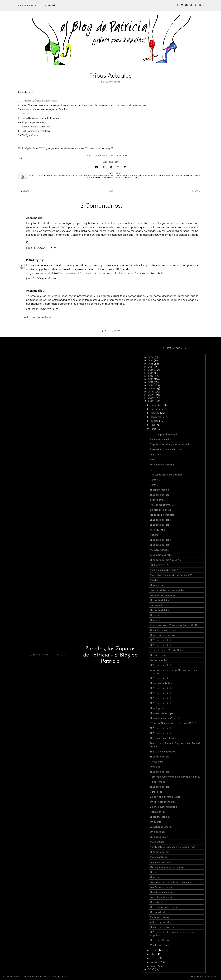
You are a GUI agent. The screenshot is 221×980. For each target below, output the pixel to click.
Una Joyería (157, 708)
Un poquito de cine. (161, 912)
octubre (155, 413)
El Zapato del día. (160, 525)
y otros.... (155, 480)
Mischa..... (156, 580)
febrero (155, 962)
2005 (152, 969)
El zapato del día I (160, 610)
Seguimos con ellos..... (162, 440)
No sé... (154, 872)
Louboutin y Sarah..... (162, 555)
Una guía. (155, 877)
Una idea (155, 767)
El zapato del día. (160, 817)
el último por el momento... (165, 434)
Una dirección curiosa (162, 892)
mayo (154, 950)
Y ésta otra (156, 762)
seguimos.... (157, 455)
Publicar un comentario (37, 317)
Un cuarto (156, 822)
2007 (151, 398)
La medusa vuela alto (162, 595)
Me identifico (157, 842)
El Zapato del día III (161, 640)
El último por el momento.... (165, 927)
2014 (151, 376)
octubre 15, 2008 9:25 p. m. (42, 309)
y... (152, 470)
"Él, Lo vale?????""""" (162, 565)
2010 (151, 389)
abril (154, 954)
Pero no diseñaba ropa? (164, 570)
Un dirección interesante (164, 907)
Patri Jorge (33, 260)
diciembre (157, 405)
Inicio (110, 191)
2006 (152, 401)
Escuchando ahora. (161, 827)
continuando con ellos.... (164, 465)
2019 (151, 360)
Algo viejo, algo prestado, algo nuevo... (172, 882)
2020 (151, 357)
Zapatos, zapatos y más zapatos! (169, 445)
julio (153, 425)
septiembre (158, 417)
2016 (151, 370)
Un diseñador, (158, 832)
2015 (151, 373)
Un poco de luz (158, 655)
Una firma (156, 620)
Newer (25, 191)
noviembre (157, 409)
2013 (151, 379)
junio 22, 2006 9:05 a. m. (41, 248)
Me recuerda (157, 530)
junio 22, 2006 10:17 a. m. (41, 278)
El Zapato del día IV (161, 688)
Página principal (28, 6)
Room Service (158, 812)
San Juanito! (157, 605)
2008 (152, 395)
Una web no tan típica (163, 713)
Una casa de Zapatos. (163, 635)
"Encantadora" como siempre (167, 590)
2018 (151, 364)
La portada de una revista (165, 797)
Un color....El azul (160, 940)
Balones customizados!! (164, 807)
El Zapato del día (160, 495)
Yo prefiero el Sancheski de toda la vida (173, 847)
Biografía (51, 6)
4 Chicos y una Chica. (162, 922)
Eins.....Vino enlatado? (163, 752)
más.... (154, 460)
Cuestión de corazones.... (164, 630)
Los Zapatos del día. (162, 887)
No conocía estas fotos (163, 515)
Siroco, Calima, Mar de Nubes (167, 650)
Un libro (154, 615)
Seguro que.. (157, 500)
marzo (155, 958)
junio (154, 429)
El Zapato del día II (161, 520)
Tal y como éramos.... (162, 505)
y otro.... (155, 485)
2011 (151, 385)
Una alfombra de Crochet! (165, 718)
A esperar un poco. (161, 862)
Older (196, 191)
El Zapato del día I (160, 703)
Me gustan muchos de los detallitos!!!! (172, 575)
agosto (155, 421)
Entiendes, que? (159, 837)
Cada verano (158, 782)
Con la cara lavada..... (163, 945)
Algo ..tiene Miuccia (161, 897)
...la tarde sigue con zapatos (166, 475)
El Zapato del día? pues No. (166, 560)
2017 (151, 367)
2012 (151, 382)
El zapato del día (160, 490)
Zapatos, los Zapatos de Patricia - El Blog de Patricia (110, 655)
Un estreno (156, 902)
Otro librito (156, 792)
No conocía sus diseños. (164, 738)
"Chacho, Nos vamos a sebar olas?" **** (174, 723)
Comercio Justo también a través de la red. (175, 777)
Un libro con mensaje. (162, 802)
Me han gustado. (160, 550)
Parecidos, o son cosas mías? (167, 450)
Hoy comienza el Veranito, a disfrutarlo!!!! (174, 625)
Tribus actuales (159, 660)
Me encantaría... (159, 857)
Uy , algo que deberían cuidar (167, 867)
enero (154, 966)
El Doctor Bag (158, 585)
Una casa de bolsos (161, 683)
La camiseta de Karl (162, 510)
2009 (152, 392)
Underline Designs (209, 976)
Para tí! (154, 535)
